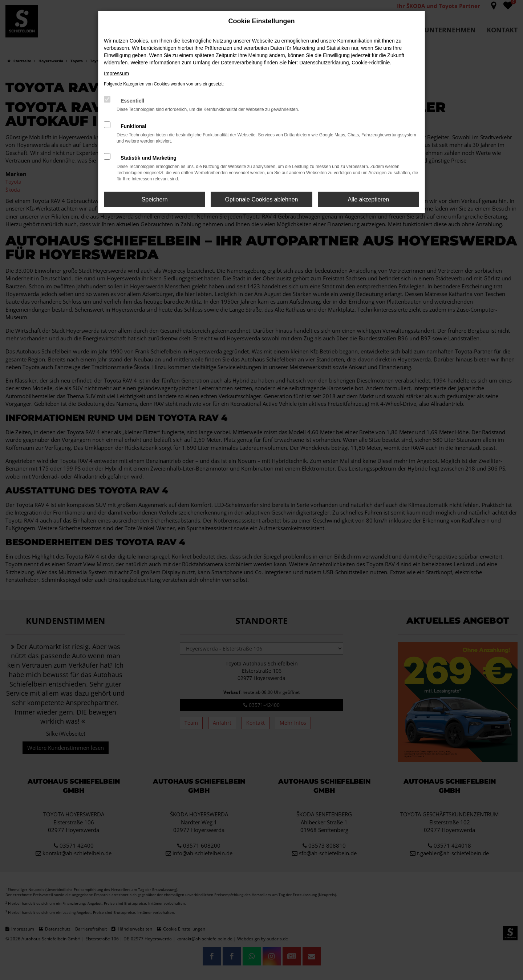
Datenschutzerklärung (324, 63)
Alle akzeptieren (368, 199)
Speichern (155, 199)
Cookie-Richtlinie (371, 63)
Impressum (116, 73)
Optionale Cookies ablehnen (261, 199)
